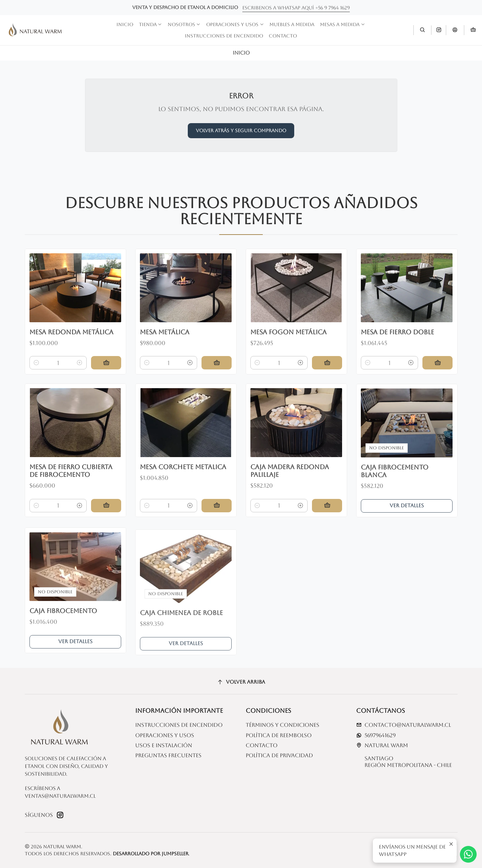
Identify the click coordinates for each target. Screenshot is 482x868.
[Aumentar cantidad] (79, 377)
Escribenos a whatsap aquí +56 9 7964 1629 (296, 8)
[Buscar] (422, 30)
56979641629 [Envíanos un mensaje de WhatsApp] (376, 735)
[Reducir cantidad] (36, 377)
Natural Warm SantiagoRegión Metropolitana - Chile (404, 755)
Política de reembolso (279, 735)
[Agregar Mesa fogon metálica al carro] (327, 394)
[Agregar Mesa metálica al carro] (217, 386)
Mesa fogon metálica (289, 363)
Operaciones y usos (165, 735)
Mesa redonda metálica (71, 346)
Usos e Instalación (164, 745)
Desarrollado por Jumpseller (151, 854)
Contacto (262, 745)
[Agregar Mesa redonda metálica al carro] (106, 377)
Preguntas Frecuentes (168, 755)
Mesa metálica (165, 355)
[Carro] (473, 30)
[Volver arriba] (241, 682)
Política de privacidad (279, 755)
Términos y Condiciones (283, 725)
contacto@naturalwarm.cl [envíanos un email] (404, 725)
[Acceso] (455, 30)
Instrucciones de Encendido (179, 725)
